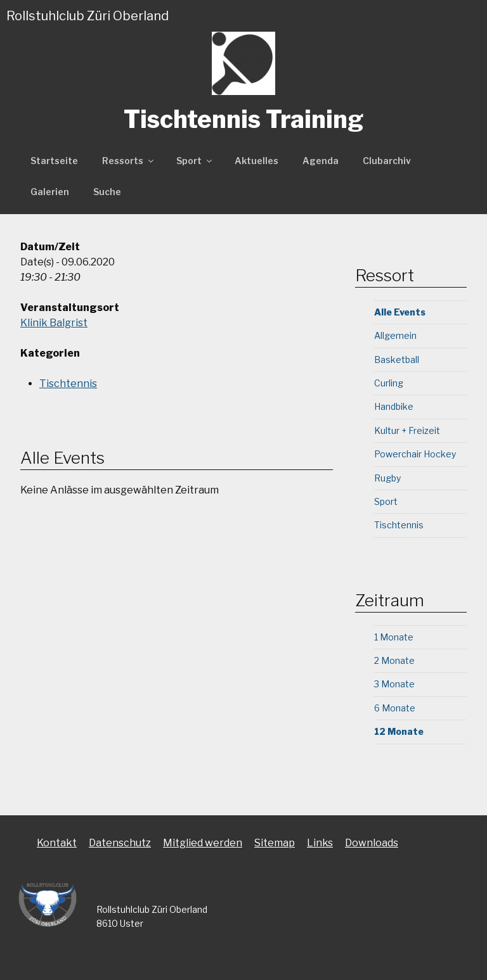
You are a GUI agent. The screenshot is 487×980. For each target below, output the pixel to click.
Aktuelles (256, 161)
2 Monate (394, 660)
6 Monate (395, 708)
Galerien (50, 192)
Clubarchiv (387, 161)
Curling (389, 383)
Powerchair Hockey (415, 454)
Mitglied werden (203, 843)
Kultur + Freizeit (407, 430)
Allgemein (395, 335)
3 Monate (394, 684)
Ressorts (129, 161)
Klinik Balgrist (54, 323)
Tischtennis (68, 384)
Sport (195, 161)
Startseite (54, 161)
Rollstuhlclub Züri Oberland (88, 16)
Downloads (372, 843)
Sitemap (275, 843)
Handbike (394, 406)
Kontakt (57, 843)
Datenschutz (120, 843)
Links (320, 843)
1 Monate (394, 637)
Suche (107, 192)
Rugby (387, 478)
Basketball (397, 360)
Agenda (321, 161)
